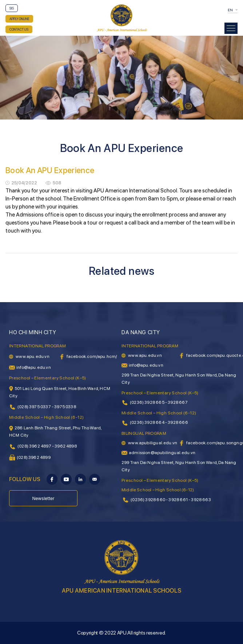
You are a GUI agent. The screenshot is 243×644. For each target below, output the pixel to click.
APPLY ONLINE (19, 19)
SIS (12, 8)
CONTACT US (19, 29)
